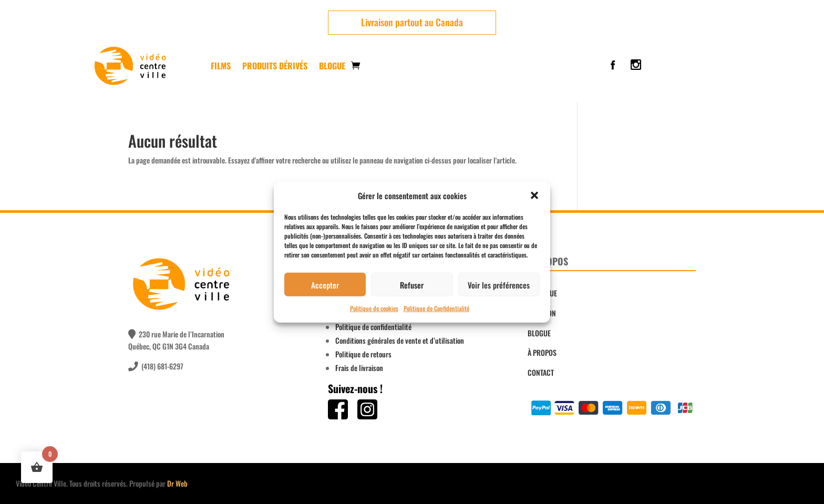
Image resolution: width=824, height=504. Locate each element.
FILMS (221, 66)
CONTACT (541, 372)
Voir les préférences (499, 285)
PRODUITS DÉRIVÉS (275, 66)
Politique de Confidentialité (436, 308)
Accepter (325, 285)
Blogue (332, 66)
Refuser (412, 285)
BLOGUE (539, 333)
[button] (534, 196)
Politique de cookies (374, 308)
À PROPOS (542, 352)
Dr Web (177, 483)
